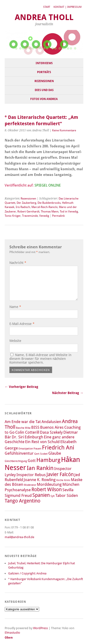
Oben (9, 638)
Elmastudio (12, 633)
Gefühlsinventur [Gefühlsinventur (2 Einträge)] (19, 453)
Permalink (58, 216)
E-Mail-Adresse (22, 324)
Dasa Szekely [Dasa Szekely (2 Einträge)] (51, 432)
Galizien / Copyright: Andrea (27, 573)
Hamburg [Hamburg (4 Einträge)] (48, 460)
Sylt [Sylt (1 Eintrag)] (53, 496)
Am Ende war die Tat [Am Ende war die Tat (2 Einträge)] (23, 422)
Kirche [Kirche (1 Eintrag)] (60, 480)
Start (47, 7)
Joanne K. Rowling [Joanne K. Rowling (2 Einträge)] (40, 480)
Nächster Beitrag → (68, 393)
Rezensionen (44, 81)
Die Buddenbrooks (49, 203)
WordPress (40, 628)
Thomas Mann (50, 212)
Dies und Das (44, 90)
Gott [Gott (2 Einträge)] (32, 461)
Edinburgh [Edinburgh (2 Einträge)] (34, 437)
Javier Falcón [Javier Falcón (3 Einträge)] (60, 474)
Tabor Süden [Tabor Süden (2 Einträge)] (67, 495)
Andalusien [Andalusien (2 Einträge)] (51, 422)
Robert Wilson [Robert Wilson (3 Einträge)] (47, 490)
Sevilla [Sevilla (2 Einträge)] (68, 490)
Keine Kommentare (64, 130)
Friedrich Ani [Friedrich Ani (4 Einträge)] (58, 447)
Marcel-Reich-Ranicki (44, 207)
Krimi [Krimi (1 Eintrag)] (67, 480)
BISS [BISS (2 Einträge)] (35, 427)
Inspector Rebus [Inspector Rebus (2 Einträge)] (31, 475)
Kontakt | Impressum (68, 7)
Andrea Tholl (44, 17)
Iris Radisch (23, 207)
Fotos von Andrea (44, 99)
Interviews (44, 63)
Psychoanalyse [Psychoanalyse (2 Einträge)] (18, 490)
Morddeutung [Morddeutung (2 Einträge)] (49, 484)
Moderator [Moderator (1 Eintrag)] (30, 485)
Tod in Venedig (69, 212)
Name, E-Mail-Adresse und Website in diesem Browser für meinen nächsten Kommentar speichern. (40, 359)
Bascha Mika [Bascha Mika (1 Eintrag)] (23, 428)
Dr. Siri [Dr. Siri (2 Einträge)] (18, 437)
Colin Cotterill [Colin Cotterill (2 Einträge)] (27, 432)
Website (15, 341)
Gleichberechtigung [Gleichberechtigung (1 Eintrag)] (16, 461)
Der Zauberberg (26, 203)
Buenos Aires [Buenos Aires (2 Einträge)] (52, 427)
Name (15, 307)
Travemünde (30, 216)
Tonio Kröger (13, 216)
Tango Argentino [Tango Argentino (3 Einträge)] (23, 501)
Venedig (44, 216)
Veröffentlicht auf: (33, 185)
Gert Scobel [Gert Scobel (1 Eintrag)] (41, 454)
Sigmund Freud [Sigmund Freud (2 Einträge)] (18, 495)
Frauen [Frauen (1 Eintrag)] (37, 449)
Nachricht (18, 263)
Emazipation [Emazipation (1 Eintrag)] (26, 449)
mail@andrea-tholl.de (19, 537)
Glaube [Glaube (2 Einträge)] (55, 453)
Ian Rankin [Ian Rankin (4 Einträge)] (40, 468)
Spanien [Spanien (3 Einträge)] (41, 495)
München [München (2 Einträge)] (71, 484)
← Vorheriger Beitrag (21, 387)
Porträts (44, 72)
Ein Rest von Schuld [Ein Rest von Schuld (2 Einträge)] (42, 442)
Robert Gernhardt (28, 212)
